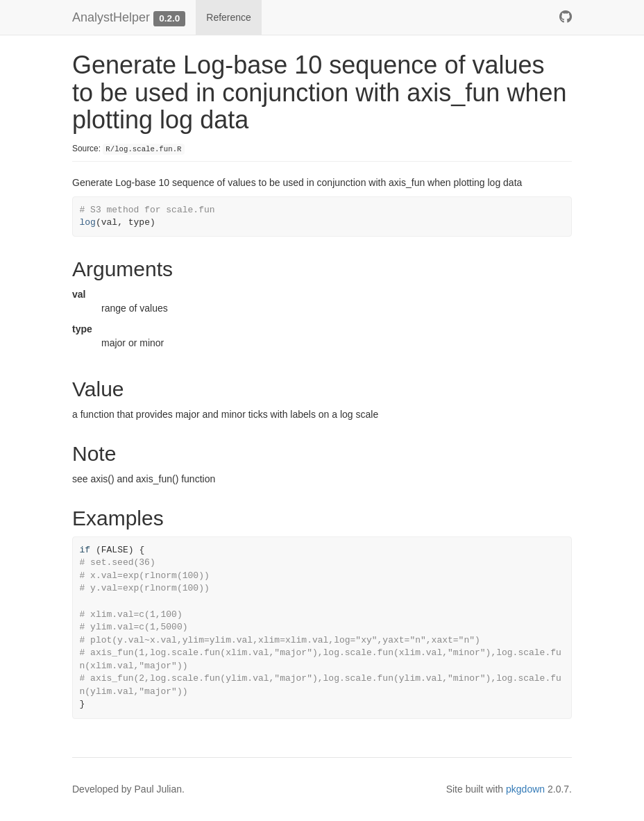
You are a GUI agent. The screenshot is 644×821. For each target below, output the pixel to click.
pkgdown (525, 789)
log (88, 222)
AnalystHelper (111, 17)
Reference (229, 17)
